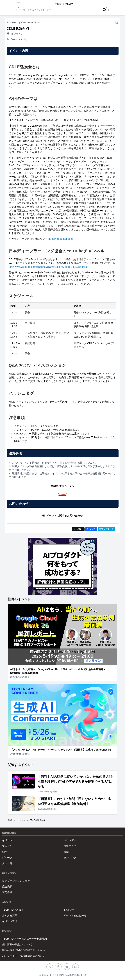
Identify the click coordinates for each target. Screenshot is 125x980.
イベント (21, 820)
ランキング (70, 858)
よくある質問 (10, 915)
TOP (10, 820)
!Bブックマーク (106, 529)
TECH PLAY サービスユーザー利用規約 (24, 939)
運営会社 (7, 892)
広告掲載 (7, 886)
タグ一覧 (7, 863)
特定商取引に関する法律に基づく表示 (24, 950)
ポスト (78, 529)
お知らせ (69, 910)
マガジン (7, 846)
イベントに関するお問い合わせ (62, 516)
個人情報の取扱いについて (17, 944)
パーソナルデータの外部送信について (24, 956)
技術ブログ (70, 846)
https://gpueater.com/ (61, 239)
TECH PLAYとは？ (13, 910)
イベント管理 (10, 921)
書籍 (66, 852)
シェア (91, 529)
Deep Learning (19, 39)
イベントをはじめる (75, 915)
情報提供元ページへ (62, 486)
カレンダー (70, 840)
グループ (7, 858)
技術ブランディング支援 (16, 881)
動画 (5, 852)
